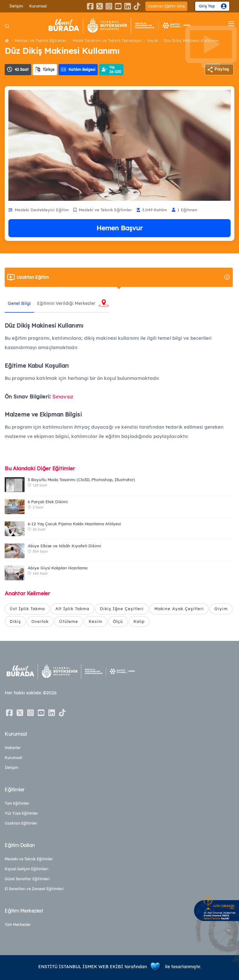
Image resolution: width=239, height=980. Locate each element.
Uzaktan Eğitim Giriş (166, 6)
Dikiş (15, 621)
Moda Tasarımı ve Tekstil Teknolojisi (107, 41)
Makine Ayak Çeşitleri (179, 609)
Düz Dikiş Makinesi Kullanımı (191, 41)
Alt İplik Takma (72, 609)
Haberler (13, 748)
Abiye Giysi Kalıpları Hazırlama (58, 568)
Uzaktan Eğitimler (21, 823)
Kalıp (139, 621)
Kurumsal (38, 6)
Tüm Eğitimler (17, 803)
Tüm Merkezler (18, 925)
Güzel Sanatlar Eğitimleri (27, 879)
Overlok (40, 621)
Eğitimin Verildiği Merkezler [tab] (66, 303)
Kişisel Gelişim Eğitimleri (26, 869)
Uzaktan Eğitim (123, 277)
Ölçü (118, 621)
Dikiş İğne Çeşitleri (122, 609)
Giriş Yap (207, 6)
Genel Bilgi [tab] (19, 303)
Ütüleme (69, 621)
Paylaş (222, 69)
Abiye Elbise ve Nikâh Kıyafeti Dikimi (64, 546)
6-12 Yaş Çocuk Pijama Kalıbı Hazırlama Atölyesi (74, 524)
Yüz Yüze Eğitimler (21, 813)
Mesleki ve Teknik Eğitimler (41, 41)
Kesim (96, 621)
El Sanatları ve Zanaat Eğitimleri (34, 889)
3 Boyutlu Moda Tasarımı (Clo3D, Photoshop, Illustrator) (81, 480)
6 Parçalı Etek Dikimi (48, 502)
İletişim (16, 6)
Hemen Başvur (119, 228)
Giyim (153, 41)
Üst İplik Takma (27, 609)
